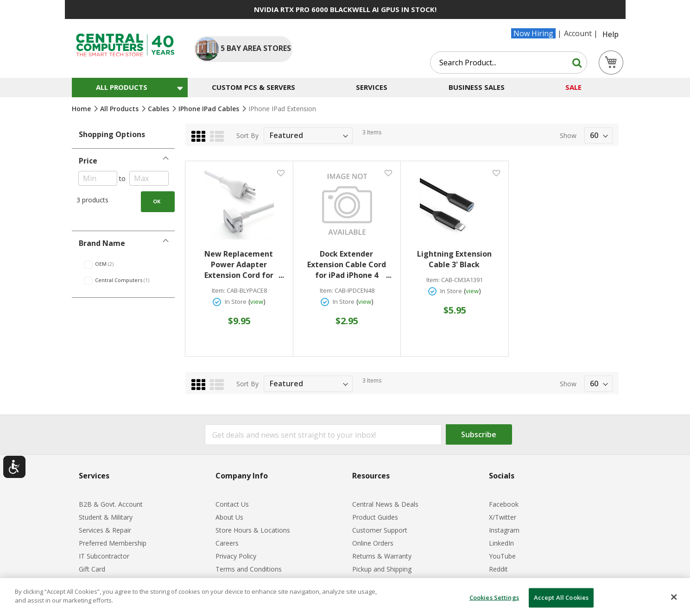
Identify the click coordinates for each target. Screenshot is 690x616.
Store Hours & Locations (253, 530)
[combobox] (509, 63)
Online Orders (373, 543)
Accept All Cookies (561, 597)
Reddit (498, 569)
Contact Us (232, 504)
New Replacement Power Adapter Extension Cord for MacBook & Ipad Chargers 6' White (244, 265)
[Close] (674, 597)
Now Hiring (533, 33)
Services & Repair (105, 530)
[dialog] (345, 597)
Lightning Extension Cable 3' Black (454, 259)
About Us (229, 517)
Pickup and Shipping (382, 569)
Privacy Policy (236, 556)
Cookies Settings (494, 597)
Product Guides (375, 517)
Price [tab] (88, 161)
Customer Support (380, 530)
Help (611, 34)
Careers (227, 543)
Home (82, 109)
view (257, 302)
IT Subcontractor (104, 556)
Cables (159, 109)
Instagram (504, 530)
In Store (236, 302)
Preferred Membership (113, 543)
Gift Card (92, 569)
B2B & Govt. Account (111, 504)
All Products (120, 109)
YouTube (502, 556)
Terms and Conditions (249, 569)
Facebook (504, 504)
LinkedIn (501, 543)
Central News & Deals (385, 504)
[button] (281, 173)
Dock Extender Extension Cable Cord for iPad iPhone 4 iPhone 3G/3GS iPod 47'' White (348, 265)
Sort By (247, 135)
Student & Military (106, 517)
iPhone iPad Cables (210, 109)
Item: (218, 291)
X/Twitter (503, 517)
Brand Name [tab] (102, 243)
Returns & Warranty (382, 556)
